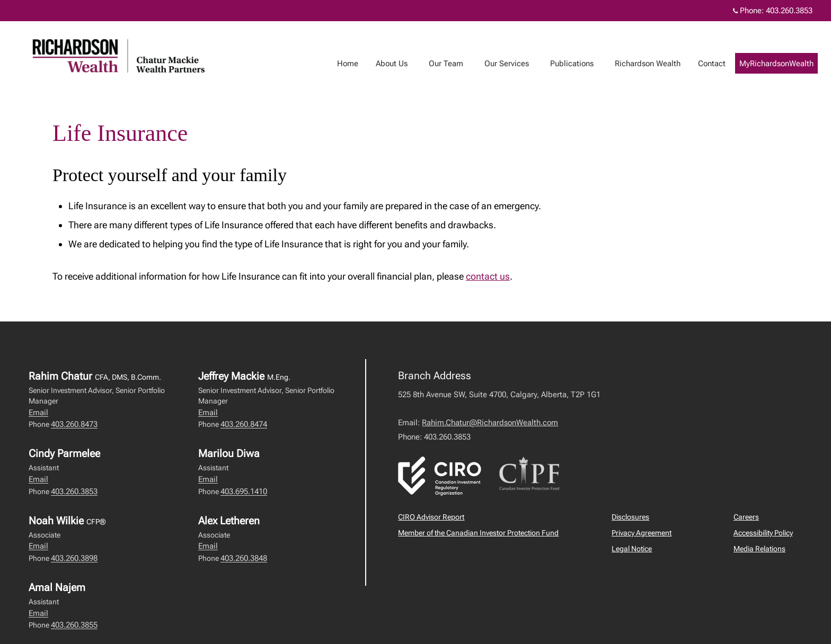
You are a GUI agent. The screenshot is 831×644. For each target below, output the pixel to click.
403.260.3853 (74, 491)
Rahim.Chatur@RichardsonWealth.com (490, 423)
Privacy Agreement (642, 533)
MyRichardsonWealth (787, 64)
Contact (722, 64)
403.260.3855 (74, 625)
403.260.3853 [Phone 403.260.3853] (789, 11)
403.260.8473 (74, 424)
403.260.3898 (74, 558)
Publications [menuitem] (582, 64)
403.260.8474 (244, 424)
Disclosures (630, 517)
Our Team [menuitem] (457, 64)
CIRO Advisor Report (431, 517)
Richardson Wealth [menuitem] (658, 64)
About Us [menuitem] (402, 64)
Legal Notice (632, 549)
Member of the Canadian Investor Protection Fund (478, 533)
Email (38, 413)
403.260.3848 (244, 558)
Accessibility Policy (763, 533)
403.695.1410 (244, 491)
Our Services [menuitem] (517, 64)
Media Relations (759, 549)
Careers (746, 517)
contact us (488, 276)
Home (358, 64)
